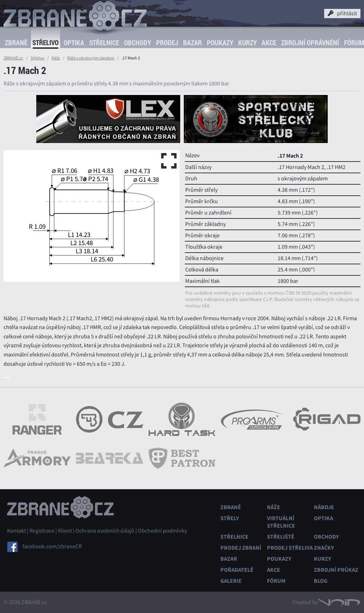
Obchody (138, 43)
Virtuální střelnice (281, 522)
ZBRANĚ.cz (14, 58)
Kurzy (247, 43)
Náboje (324, 507)
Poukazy (220, 43)
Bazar (192, 43)
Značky (324, 548)
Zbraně (16, 43)
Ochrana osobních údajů (105, 531)
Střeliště (281, 537)
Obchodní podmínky (162, 531)
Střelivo (45, 43)
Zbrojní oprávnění (310, 43)
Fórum (276, 581)
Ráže (56, 58)
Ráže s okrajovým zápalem (91, 58)
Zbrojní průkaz (336, 570)
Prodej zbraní (241, 548)
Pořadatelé (237, 570)
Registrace (42, 531)
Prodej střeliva (290, 548)
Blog (321, 581)
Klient (65, 531)
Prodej (167, 43)
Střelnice (104, 43)
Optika (74, 43)
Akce (269, 43)
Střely (230, 518)
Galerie (231, 581)
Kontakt (17, 531)
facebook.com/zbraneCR (52, 546)
